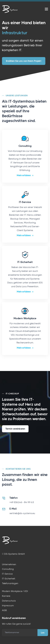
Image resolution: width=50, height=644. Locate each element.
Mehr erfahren (24, 175)
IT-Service (7, 574)
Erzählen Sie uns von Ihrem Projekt (24, 60)
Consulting (8, 569)
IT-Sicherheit (9, 579)
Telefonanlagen (10, 583)
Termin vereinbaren (15, 429)
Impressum (8, 605)
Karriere (6, 596)
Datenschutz (9, 601)
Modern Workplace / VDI (15, 591)
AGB (4, 610)
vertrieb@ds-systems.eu (22, 513)
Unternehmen (9, 564)
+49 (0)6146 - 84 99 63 (22, 502)
